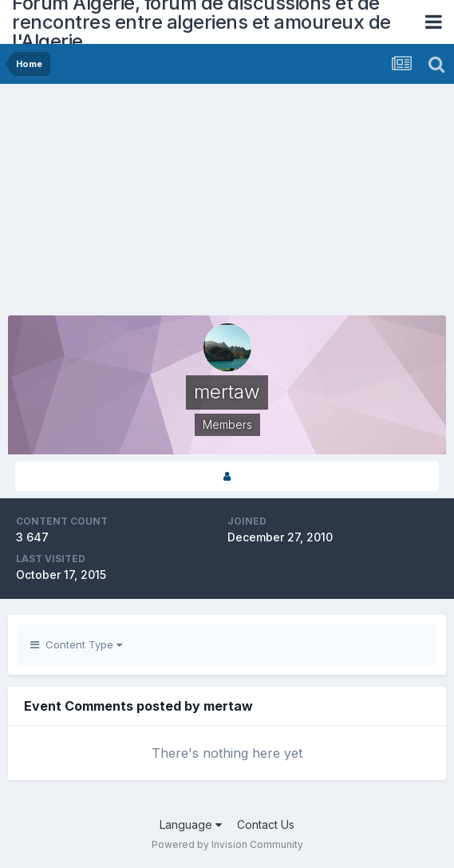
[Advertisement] (195, 204)
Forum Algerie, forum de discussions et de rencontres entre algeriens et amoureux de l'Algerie (201, 22)
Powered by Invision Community (227, 844)
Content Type (76, 644)
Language (191, 824)
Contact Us (266, 824)
